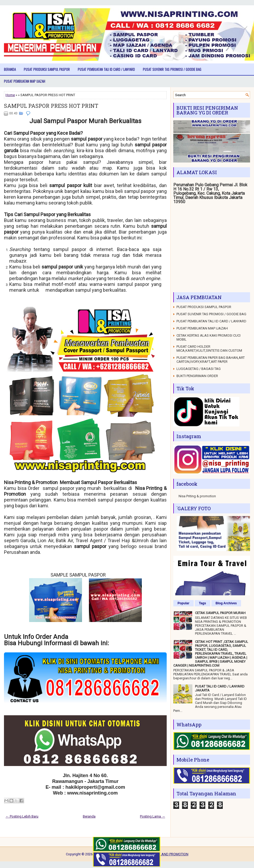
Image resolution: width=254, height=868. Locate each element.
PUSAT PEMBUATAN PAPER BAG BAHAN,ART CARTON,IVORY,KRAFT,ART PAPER (211, 360)
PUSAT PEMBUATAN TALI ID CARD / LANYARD (106, 69)
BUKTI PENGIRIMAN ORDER (197, 376)
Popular (183, 603)
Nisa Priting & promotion (197, 496)
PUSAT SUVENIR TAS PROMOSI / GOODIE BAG (172, 69)
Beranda (10, 69)
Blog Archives (226, 603)
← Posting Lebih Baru (22, 816)
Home (10, 95)
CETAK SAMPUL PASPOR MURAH (220, 613)
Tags (203, 603)
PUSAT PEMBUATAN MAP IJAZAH (25, 81)
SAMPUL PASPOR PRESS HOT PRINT (51, 106)
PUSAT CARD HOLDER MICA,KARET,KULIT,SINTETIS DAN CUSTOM (209, 349)
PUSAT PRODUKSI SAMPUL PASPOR (47, 69)
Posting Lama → (153, 816)
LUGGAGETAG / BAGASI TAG (199, 369)
